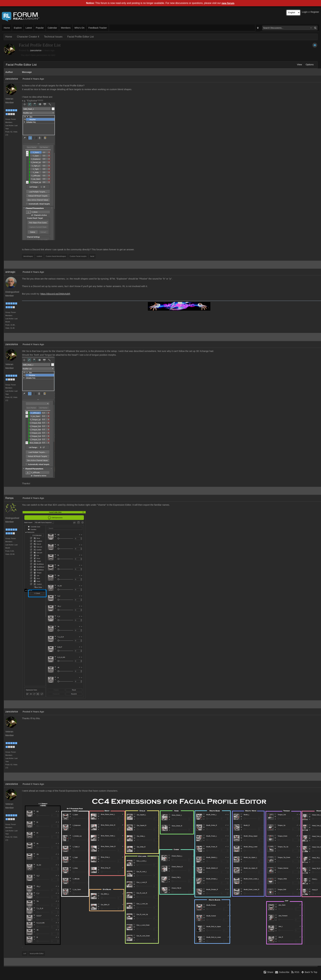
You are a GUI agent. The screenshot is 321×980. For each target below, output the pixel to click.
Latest (29, 28)
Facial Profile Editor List (80, 37)
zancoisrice (36, 50)
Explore (18, 28)
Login (305, 12)
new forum (228, 3)
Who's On (80, 28)
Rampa (9, 498)
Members (66, 28)
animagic (10, 272)
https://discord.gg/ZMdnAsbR (55, 294)
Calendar (52, 28)
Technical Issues (53, 37)
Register (315, 12)
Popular (40, 28)
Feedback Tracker (98, 28)
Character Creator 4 (28, 37)
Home (7, 28)
